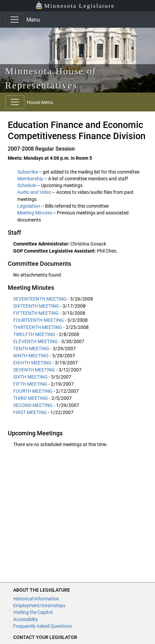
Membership (30, 179)
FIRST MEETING (30, 412)
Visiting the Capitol (33, 612)
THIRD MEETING (31, 398)
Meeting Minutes (35, 213)
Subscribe (28, 172)
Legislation (29, 206)
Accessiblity (26, 619)
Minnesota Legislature (75, 5)
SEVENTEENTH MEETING (40, 299)
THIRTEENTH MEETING (38, 327)
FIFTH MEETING (30, 384)
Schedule (27, 185)
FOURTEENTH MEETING (39, 320)
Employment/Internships (39, 606)
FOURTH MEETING (33, 391)
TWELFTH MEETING (34, 334)
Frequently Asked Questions (42, 626)
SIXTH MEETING (30, 377)
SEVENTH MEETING (34, 370)
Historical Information (36, 599)
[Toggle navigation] (15, 20)
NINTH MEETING (31, 356)
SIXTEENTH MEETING (36, 306)
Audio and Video (34, 192)
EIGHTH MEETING (32, 363)
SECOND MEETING (33, 405)
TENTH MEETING (31, 349)
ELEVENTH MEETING (36, 341)
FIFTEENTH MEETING (36, 313)
